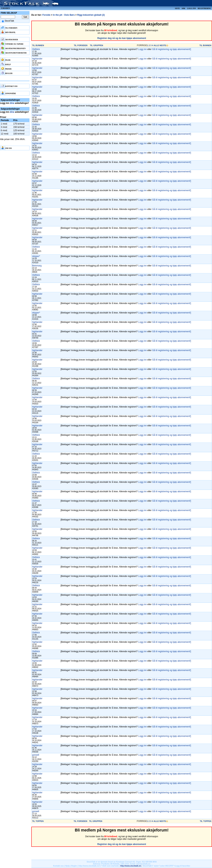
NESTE (163, 45)
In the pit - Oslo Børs (64, 15)
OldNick (36, 49)
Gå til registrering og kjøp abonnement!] (172, 49)
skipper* (36, 256)
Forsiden (5, 8)
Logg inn (191, 8)
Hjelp (67, 866)
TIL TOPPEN (38, 821)
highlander (37, 59)
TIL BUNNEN (38, 45)
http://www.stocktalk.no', (131, 866)
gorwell (36, 755)
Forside (46, 15)
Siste (177, 8)
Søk (183, 8)
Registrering (204, 8)
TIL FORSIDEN (81, 45)
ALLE (156, 45)
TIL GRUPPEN (97, 45)
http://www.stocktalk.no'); (90, 866)
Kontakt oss (58, 866)
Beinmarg (37, 266)
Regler (74, 866)
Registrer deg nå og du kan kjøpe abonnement (122, 38)
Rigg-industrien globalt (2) (91, 15)
